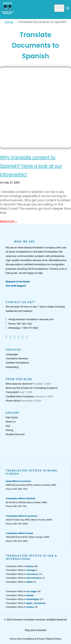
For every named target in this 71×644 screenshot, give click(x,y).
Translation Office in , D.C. (25, 599)
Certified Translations (17, 363)
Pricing (9, 430)
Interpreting (12, 367)
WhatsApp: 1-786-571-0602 (22, 328)
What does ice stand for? (19, 384)
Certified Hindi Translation (20, 396)
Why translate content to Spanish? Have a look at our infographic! (31, 166)
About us (11, 422)
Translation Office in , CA (24, 574)
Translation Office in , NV (23, 591)
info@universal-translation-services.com (30, 319)
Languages (12, 354)
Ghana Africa (13, 401)
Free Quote (12, 417)
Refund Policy (54, 639)
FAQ (8, 426)
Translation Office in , (26, 603)
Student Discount (15, 434)
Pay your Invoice (36, 630)
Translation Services (17, 358)
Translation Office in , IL (21, 570)
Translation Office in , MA (22, 566)
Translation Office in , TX (21, 582)
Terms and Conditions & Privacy (27, 639)
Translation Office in (20, 595)
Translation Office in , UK (22, 607)
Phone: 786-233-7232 (19, 324)
